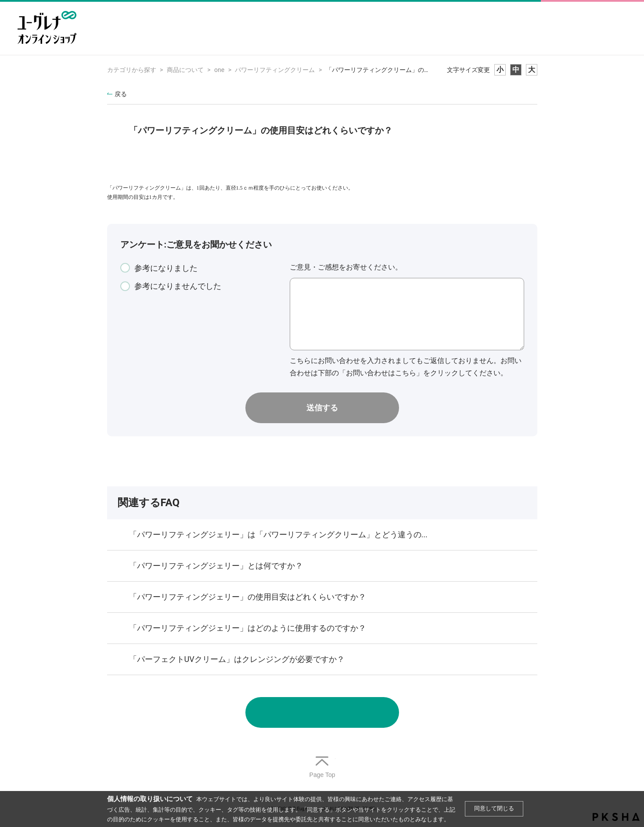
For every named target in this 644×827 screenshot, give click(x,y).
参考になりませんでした (178, 286)
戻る (121, 94)
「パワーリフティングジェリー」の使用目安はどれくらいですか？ (248, 597)
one (219, 70)
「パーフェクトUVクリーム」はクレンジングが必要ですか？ (237, 659)
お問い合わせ (322, 712)
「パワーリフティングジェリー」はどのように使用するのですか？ (248, 628)
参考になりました (166, 268)
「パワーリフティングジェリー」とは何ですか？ (216, 566)
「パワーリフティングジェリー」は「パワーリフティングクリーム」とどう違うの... (278, 534)
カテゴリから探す (132, 70)
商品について (185, 70)
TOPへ (322, 768)
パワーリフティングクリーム (275, 70)
